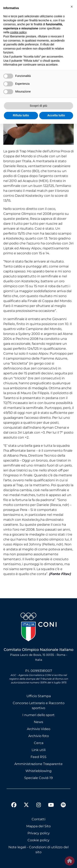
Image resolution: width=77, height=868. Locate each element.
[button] (72, 7)
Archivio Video (39, 729)
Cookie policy (38, 840)
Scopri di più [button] (38, 106)
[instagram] (39, 806)
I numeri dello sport (38, 715)
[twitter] (26, 802)
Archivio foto (39, 736)
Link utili (39, 750)
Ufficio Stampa (39, 696)
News (38, 722)
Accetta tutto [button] (56, 115)
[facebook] (14, 806)
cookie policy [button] (18, 32)
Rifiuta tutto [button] (21, 115)
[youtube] (51, 806)
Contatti (38, 819)
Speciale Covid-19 (38, 778)
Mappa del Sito (38, 826)
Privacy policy (39, 833)
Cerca (39, 743)
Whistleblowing (38, 771)
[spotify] (63, 806)
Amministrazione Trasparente (38, 764)
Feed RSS (38, 757)
